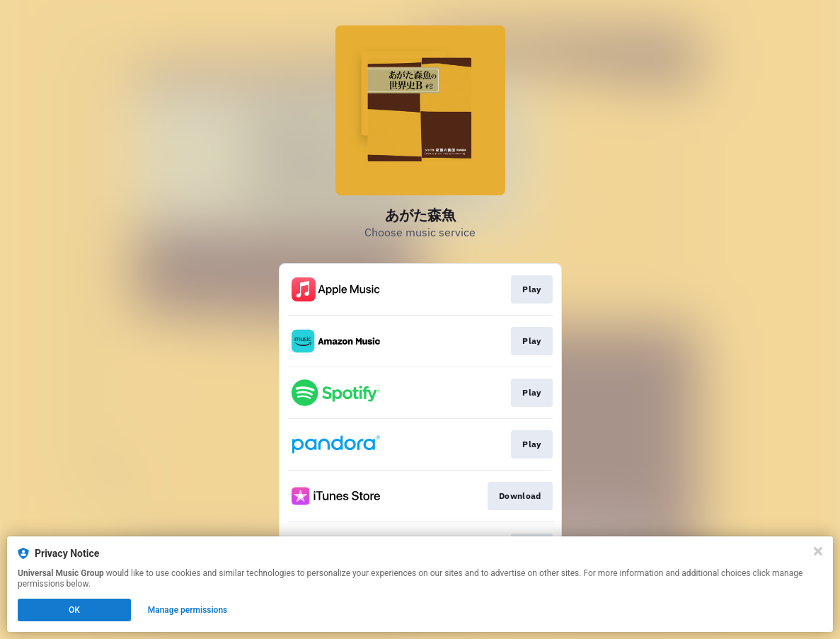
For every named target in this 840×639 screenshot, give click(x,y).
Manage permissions (188, 610)
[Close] (818, 551)
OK (74, 610)
